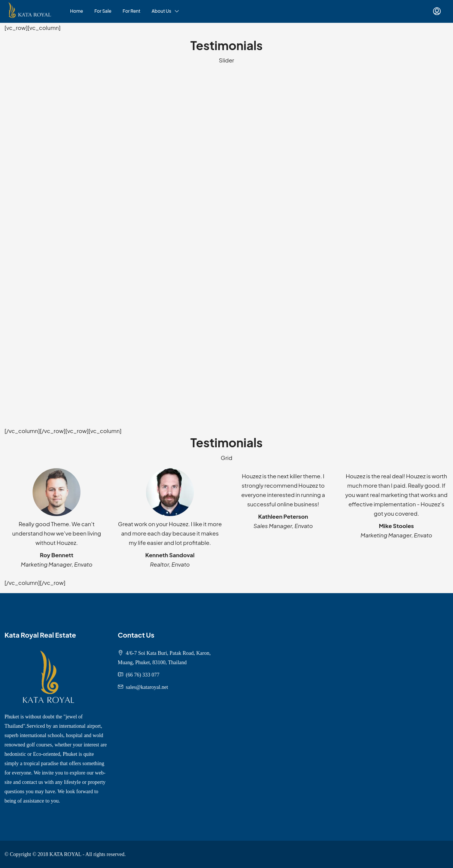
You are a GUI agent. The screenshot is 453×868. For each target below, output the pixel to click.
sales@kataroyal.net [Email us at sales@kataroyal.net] (147, 687)
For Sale (103, 11)
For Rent (132, 11)
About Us (161, 11)
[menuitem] (437, 11)
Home (77, 11)
